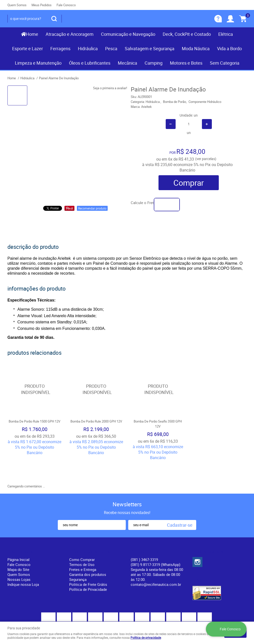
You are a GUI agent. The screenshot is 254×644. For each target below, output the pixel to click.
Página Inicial (18, 536)
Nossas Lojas (19, 556)
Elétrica (226, 34)
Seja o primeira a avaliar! (110, 88)
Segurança (78, 556)
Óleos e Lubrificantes (90, 63)
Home (32, 34)
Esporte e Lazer (28, 48)
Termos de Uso (82, 541)
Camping (154, 63)
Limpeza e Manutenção (38, 63)
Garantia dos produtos (88, 551)
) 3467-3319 (144, 536)
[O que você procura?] (54, 19)
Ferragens (60, 48)
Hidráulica (88, 48)
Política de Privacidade (88, 566)
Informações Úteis (89, 528)
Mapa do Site (18, 546)
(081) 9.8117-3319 (156, 541)
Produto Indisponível (35, 389)
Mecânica (127, 63)
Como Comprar (82, 536)
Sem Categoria (225, 63)
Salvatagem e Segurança (150, 48)
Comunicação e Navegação (128, 34)
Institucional (21, 528)
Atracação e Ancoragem (70, 34)
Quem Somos (17, 5)
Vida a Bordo (229, 48)
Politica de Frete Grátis (88, 561)
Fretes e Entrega (83, 546)
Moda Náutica (196, 48)
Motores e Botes (186, 63)
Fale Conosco (66, 5)
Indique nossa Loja (23, 561)
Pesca (111, 48)
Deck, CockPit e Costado (187, 34)
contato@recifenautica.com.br (156, 561)
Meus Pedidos (42, 5)
